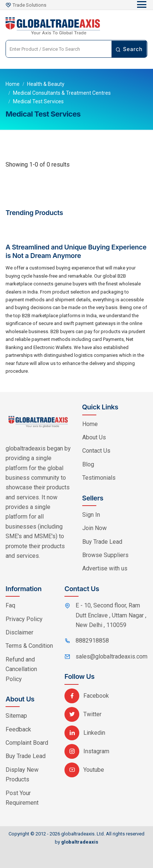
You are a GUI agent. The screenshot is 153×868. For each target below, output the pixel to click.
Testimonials (99, 478)
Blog (88, 464)
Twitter (83, 714)
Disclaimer (19, 632)
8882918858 (92, 641)
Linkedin (85, 733)
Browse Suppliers (105, 555)
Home (13, 84)
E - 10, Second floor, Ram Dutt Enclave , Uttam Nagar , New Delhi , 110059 (111, 615)
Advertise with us (105, 568)
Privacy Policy (24, 619)
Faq (10, 605)
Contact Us (96, 451)
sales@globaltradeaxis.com (112, 656)
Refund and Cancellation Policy (21, 669)
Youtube (84, 770)
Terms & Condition (29, 646)
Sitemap (16, 716)
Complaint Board (27, 743)
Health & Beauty (46, 84)
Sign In (91, 515)
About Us (94, 437)
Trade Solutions (29, 5)
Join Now (94, 528)
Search (129, 49)
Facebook (87, 696)
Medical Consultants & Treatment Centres (62, 93)
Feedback (18, 729)
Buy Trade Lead (102, 542)
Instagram (87, 751)
